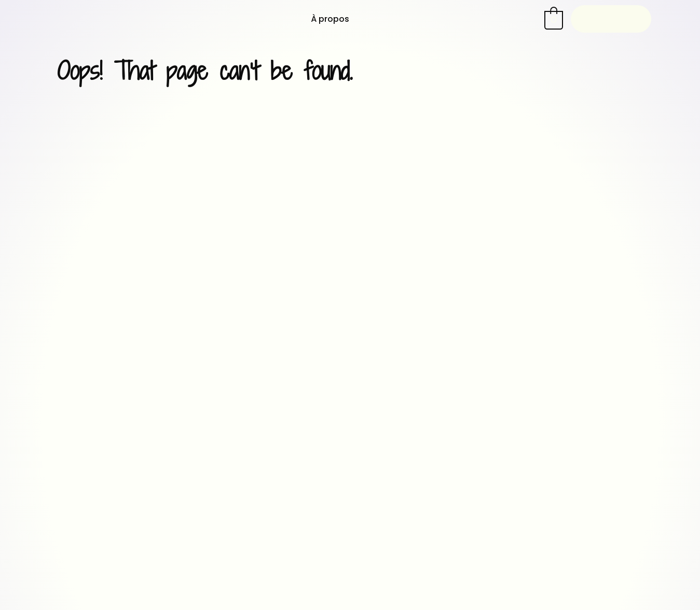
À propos (330, 19)
